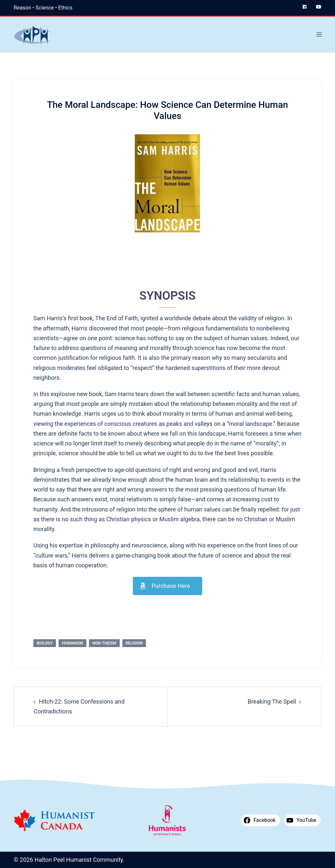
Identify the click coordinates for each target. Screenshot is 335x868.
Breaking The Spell (272, 701)
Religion (134, 643)
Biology (45, 643)
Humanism (72, 643)
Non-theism (104, 643)
